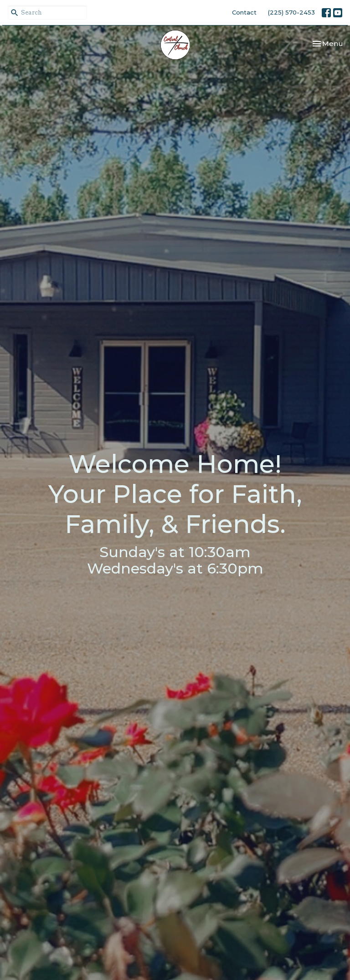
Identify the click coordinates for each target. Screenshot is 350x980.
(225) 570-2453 (291, 12)
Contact (244, 12)
